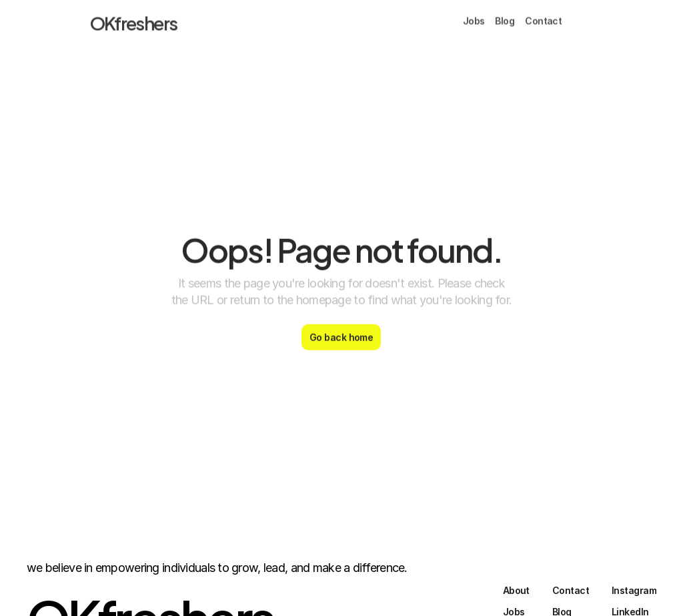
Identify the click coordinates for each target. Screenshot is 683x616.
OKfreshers (134, 20)
